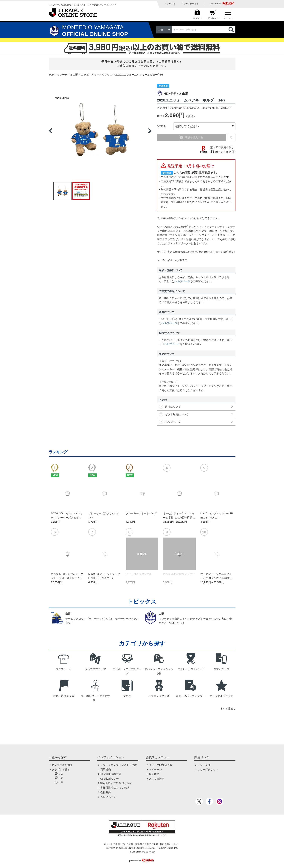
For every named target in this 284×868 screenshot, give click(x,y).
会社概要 (105, 792)
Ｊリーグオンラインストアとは (119, 765)
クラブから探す (61, 769)
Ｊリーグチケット (190, 4)
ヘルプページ (182, 281)
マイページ (155, 769)
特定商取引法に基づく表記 (116, 783)
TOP (51, 75)
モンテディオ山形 (67, 75)
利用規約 (105, 769)
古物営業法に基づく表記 (115, 788)
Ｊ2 (61, 778)
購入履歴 (154, 774)
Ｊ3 (61, 782)
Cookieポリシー (110, 779)
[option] (100, 131)
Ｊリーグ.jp (170, 4)
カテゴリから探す (62, 765)
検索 (232, 30)
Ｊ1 (61, 774)
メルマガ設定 (157, 779)
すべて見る (227, 709)
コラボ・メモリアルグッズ (97, 75)
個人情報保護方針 (111, 774)
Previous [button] (50, 131)
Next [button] (150, 131)
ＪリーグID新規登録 (161, 765)
